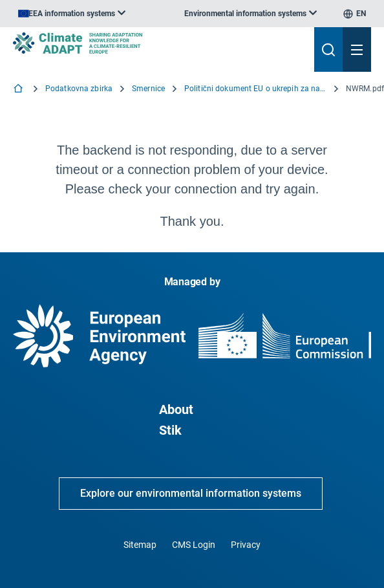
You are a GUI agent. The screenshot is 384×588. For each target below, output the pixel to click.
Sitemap (140, 545)
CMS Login (194, 545)
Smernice (148, 89)
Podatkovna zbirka (79, 89)
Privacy (246, 545)
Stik (170, 430)
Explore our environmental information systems (191, 493)
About (176, 409)
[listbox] (72, 14)
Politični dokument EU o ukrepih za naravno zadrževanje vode (255, 89)
